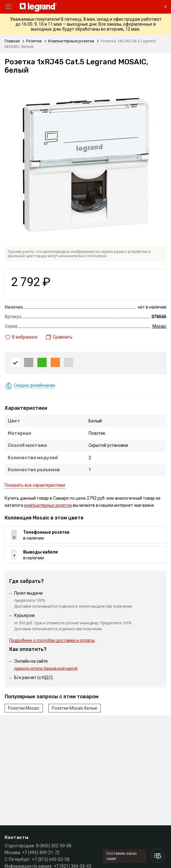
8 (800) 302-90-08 (54, 846)
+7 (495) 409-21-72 (41, 853)
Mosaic (159, 326)
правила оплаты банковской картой (46, 669)
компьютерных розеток (48, 505)
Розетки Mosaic (24, 708)
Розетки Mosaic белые (75, 708)
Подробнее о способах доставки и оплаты (52, 640)
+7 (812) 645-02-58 (51, 859)
